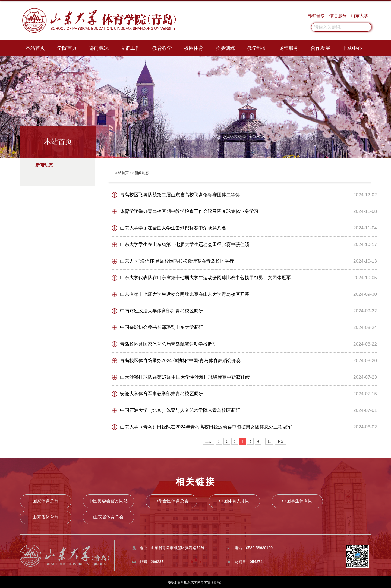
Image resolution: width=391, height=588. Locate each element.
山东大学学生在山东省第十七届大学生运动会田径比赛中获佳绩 (185, 245)
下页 (280, 441)
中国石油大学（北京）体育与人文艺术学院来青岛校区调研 (180, 410)
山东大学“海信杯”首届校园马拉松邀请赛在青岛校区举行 (177, 261)
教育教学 (162, 48)
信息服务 (338, 16)
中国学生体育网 (262, 501)
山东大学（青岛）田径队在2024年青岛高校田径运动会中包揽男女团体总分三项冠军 (206, 427)
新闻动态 (142, 173)
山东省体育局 (317, 501)
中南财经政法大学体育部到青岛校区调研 (162, 311)
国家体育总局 (45, 501)
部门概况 (99, 48)
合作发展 (320, 48)
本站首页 (35, 48)
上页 (209, 441)
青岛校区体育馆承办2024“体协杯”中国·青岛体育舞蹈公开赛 (180, 361)
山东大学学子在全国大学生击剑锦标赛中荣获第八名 (173, 228)
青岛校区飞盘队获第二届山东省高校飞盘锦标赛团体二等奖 (180, 195)
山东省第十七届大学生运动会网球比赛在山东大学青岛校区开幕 (185, 294)
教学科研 (257, 48)
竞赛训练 (225, 48)
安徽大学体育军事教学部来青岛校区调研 (162, 394)
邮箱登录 (316, 16)
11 (269, 441)
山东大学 (360, 16)
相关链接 (195, 482)
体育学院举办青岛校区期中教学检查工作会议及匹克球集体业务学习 (189, 211)
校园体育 (194, 48)
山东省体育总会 (45, 516)
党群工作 (130, 48)
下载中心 (352, 48)
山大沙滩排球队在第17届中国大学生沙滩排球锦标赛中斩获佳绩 (185, 377)
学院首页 (67, 48)
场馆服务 (289, 48)
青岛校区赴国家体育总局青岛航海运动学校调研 (168, 344)
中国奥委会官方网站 (99, 501)
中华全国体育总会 (154, 501)
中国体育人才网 (208, 501)
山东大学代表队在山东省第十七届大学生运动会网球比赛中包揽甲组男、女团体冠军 (205, 278)
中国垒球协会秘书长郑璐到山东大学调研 (162, 327)
